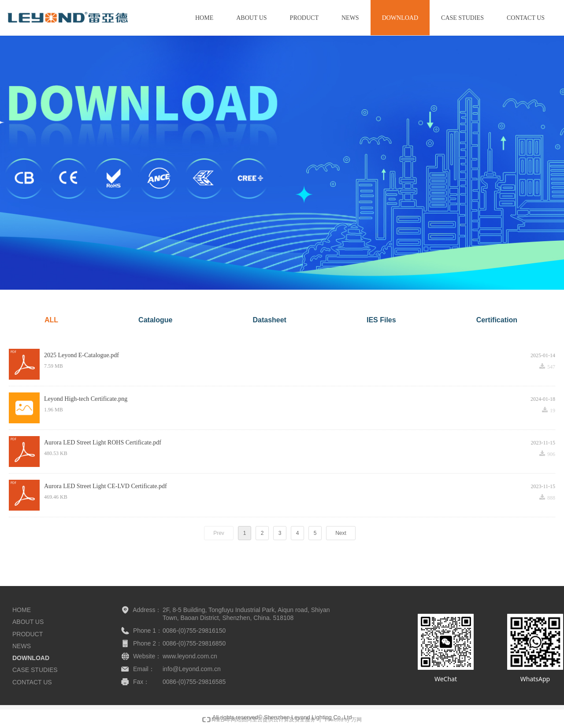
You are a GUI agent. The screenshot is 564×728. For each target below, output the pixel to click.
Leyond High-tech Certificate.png (86, 399)
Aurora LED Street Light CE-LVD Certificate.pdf (106, 486)
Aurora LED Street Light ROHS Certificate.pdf (103, 442)
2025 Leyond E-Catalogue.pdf (82, 355)
